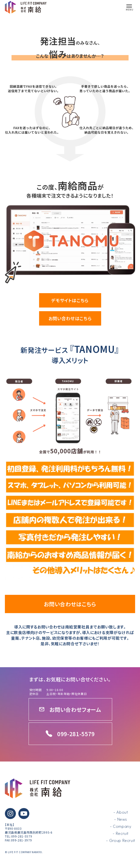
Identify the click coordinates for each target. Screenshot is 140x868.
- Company (121, 826)
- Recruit (121, 833)
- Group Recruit (121, 840)
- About (121, 812)
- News (121, 819)
